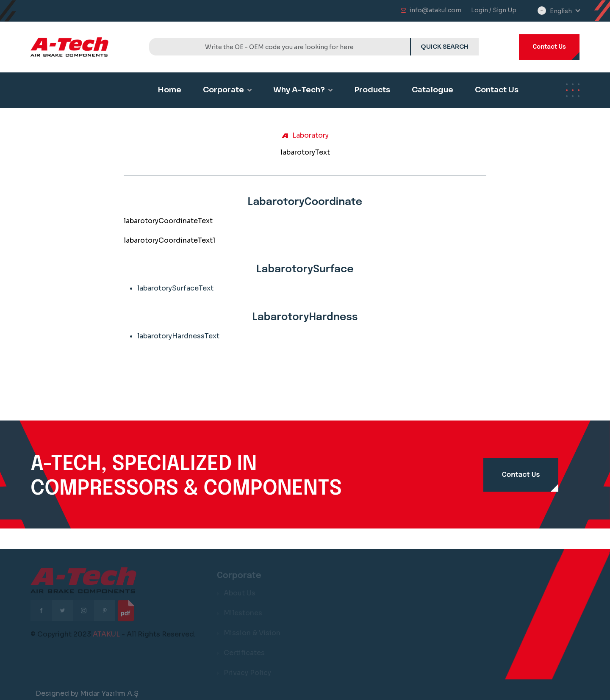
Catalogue (433, 90)
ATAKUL (106, 637)
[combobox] (565, 11)
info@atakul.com (435, 10)
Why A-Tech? (303, 90)
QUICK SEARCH (445, 47)
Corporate (227, 90)
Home (169, 90)
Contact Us (549, 47)
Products (372, 90)
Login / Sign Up (494, 10)
